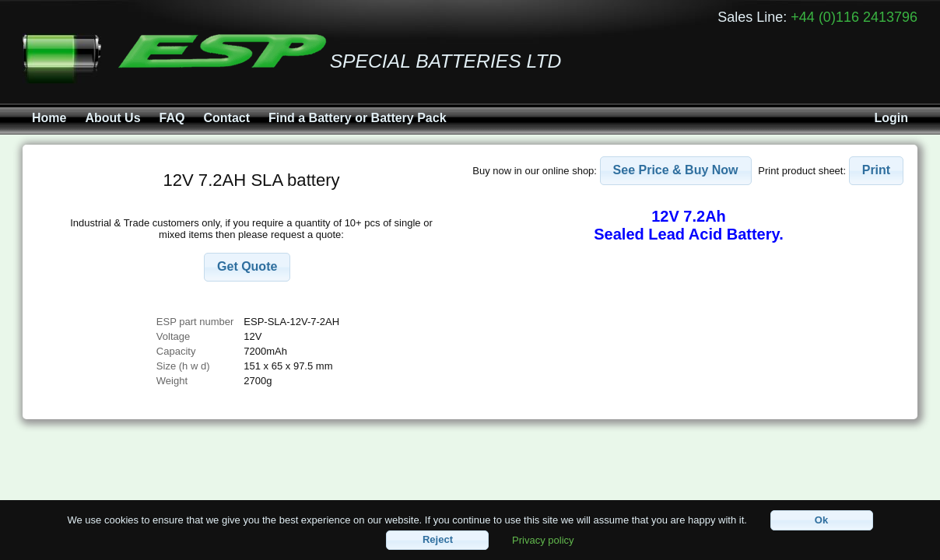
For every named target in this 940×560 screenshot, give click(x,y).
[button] (247, 267)
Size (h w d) (183, 366)
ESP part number (195, 322)
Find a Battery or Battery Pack (358, 118)
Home (49, 118)
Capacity (176, 351)
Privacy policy (543, 539)
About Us (112, 118)
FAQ (172, 118)
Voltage (173, 336)
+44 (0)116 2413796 (854, 17)
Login (891, 118)
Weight (172, 381)
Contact (226, 118)
